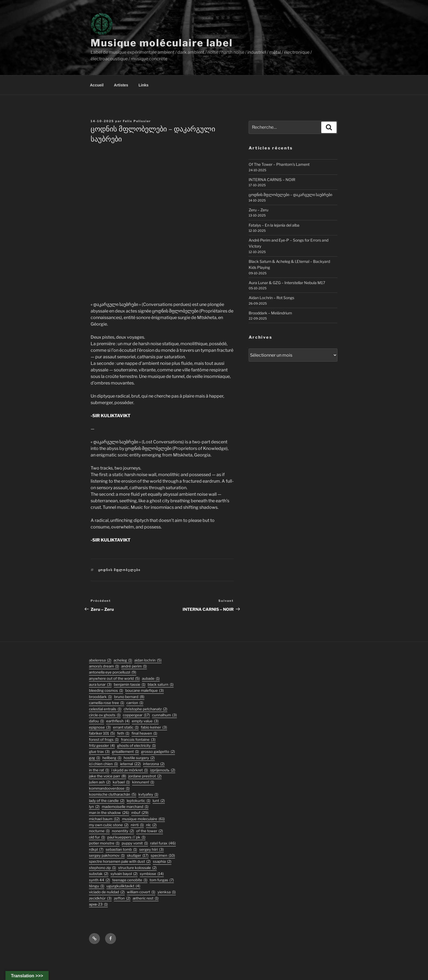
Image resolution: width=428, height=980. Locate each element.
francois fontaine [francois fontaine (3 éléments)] (138, 740)
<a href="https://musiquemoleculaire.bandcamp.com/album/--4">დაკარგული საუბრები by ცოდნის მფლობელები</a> (162, 222)
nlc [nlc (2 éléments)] (151, 825)
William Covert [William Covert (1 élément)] (141, 892)
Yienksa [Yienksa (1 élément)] (167, 892)
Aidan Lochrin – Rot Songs (271, 298)
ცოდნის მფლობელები (120, 570)
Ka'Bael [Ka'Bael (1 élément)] (121, 782)
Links (143, 85)
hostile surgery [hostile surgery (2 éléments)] (139, 758)
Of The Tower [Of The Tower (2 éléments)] (150, 831)
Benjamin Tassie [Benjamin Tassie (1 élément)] (130, 685)
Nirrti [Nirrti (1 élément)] (137, 825)
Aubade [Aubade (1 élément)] (151, 679)
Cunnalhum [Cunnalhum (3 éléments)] (164, 715)
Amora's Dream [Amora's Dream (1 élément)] (104, 666)
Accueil (97, 85)
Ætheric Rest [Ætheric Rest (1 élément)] (146, 898)
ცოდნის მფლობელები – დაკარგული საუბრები (290, 195)
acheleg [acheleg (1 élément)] (123, 660)
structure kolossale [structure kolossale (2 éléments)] (137, 868)
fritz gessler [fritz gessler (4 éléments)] (102, 746)
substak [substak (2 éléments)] (99, 874)
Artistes (121, 85)
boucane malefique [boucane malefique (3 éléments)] (145, 691)
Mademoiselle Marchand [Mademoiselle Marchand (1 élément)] (125, 807)
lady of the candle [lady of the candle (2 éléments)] (107, 801)
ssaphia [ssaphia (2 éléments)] (162, 862)
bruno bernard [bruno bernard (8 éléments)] (129, 697)
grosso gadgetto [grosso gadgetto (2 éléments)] (158, 752)
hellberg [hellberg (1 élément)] (112, 758)
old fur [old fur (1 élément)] (97, 837)
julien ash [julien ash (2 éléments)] (100, 782)
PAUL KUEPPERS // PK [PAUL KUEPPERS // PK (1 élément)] (126, 837)
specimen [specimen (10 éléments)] (163, 856)
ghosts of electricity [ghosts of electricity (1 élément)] (136, 746)
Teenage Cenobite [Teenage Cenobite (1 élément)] (130, 880)
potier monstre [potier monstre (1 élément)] (104, 843)
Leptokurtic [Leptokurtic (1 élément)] (139, 801)
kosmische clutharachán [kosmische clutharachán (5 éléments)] (113, 794)
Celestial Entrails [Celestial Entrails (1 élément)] (105, 709)
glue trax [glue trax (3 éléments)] (99, 752)
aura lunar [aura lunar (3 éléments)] (100, 685)
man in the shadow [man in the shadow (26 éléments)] (109, 813)
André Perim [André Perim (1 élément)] (134, 666)
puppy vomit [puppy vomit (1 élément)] (135, 843)
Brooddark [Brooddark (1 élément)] (100, 697)
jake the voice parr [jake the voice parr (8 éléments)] (108, 776)
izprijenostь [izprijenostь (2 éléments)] (163, 770)
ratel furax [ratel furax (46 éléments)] (163, 843)
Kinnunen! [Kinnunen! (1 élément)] (143, 782)
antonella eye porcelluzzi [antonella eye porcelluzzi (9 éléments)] (113, 672)
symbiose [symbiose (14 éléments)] (152, 874)
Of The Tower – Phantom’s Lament (279, 164)
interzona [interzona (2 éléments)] (154, 764)
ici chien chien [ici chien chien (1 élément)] (103, 764)
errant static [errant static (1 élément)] (126, 727)
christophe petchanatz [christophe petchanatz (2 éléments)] (145, 709)
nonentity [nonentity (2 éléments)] (123, 831)
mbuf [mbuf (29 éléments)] (140, 813)
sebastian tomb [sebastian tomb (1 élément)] (121, 850)
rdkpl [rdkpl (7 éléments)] (96, 850)
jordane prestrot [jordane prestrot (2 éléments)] (145, 776)
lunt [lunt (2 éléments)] (159, 801)
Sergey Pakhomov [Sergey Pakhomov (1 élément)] (107, 856)
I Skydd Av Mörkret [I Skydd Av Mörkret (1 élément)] (130, 770)
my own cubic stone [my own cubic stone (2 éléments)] (109, 825)
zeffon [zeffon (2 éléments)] (122, 898)
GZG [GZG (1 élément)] (95, 758)
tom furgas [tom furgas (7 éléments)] (162, 880)
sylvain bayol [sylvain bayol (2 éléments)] (124, 874)
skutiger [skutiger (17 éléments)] (138, 856)
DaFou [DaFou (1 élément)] (96, 721)
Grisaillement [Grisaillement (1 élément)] (125, 752)
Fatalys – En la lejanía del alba (274, 225)
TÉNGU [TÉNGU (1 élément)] (97, 886)
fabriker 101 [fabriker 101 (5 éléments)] (102, 733)
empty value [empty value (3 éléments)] (145, 721)
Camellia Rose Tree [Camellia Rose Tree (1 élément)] (107, 703)
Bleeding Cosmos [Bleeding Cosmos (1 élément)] (106, 691)
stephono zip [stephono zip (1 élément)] (102, 868)
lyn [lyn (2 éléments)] (94, 807)
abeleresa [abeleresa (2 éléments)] (100, 660)
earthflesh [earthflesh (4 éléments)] (118, 721)
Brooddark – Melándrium (270, 313)
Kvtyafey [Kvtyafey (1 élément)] (148, 794)
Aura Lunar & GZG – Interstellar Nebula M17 (287, 283)
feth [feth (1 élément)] (123, 733)
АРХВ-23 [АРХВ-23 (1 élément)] (98, 904)
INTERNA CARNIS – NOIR (272, 180)
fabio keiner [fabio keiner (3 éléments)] (154, 727)
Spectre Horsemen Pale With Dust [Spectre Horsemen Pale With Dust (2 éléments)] (120, 862)
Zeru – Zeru (258, 210)
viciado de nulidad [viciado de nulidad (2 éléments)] (107, 892)
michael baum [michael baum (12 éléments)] (104, 819)
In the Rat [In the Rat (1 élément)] (99, 770)
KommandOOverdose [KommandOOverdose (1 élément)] (109, 788)
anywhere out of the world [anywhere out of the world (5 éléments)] (114, 679)
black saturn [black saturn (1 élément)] (161, 685)
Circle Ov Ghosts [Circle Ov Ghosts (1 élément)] (105, 715)
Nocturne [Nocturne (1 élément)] (99, 831)
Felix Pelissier (137, 121)
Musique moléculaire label (162, 43)
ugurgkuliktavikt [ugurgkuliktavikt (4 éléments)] (123, 886)
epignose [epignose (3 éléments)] (100, 727)
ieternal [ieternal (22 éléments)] (130, 764)
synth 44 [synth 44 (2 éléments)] (99, 880)
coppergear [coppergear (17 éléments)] (136, 715)
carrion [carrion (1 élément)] (135, 703)
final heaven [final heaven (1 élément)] (144, 733)
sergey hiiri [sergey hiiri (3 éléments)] (151, 850)
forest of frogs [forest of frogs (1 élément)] (104, 740)
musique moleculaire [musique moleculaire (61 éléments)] (143, 819)
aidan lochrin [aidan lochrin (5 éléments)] (148, 660)
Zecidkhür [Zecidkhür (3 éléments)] (100, 898)
